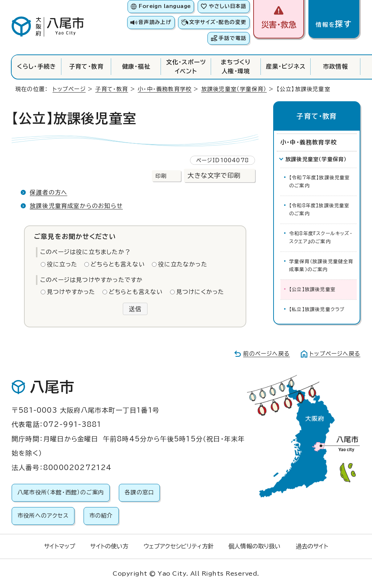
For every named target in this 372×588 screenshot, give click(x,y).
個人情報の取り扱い (254, 546)
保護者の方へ (48, 192)
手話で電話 (232, 38)
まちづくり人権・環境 (236, 66)
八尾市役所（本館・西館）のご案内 (61, 492)
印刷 (161, 176)
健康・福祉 (136, 66)
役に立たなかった (183, 264)
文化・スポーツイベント (186, 66)
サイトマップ (60, 546)
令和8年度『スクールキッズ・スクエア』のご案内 (321, 238)
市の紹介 (101, 516)
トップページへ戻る (335, 354)
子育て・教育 (86, 66)
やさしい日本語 (228, 6)
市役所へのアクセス (43, 516)
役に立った (62, 264)
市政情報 (335, 66)
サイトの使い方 (109, 546)
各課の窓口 (139, 492)
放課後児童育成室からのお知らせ (76, 206)
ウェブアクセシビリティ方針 (179, 546)
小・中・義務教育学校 (165, 89)
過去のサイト (312, 546)
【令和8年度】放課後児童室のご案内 (320, 210)
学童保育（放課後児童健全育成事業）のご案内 (322, 266)
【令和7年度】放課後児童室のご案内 (320, 182)
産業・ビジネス (286, 66)
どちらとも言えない (118, 264)
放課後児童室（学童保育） (234, 89)
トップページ (69, 89)
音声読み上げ (155, 22)
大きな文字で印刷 (214, 175)
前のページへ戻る (266, 354)
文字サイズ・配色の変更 (218, 22)
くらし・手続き (37, 66)
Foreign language (165, 6)
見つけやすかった (71, 292)
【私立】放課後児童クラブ (317, 309)
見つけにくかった (200, 292)
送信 (135, 309)
